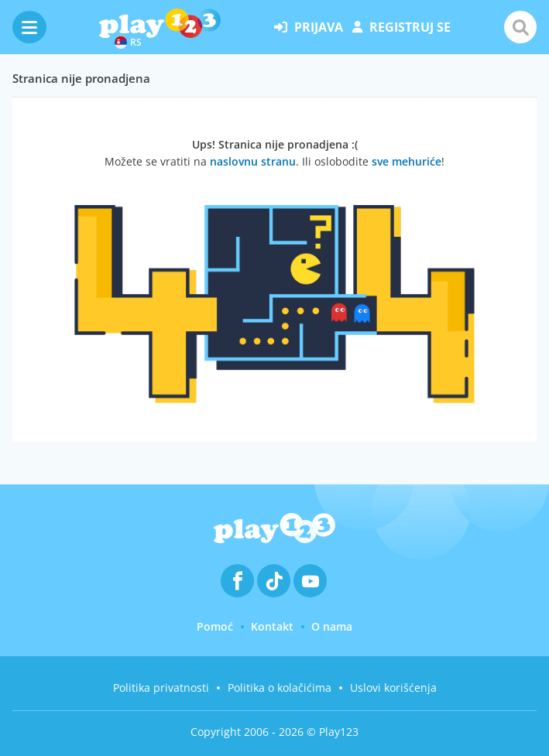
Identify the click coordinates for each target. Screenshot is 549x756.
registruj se (401, 27)
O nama (332, 626)
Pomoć (215, 626)
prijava (309, 27)
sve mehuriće (407, 161)
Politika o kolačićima (280, 688)
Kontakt (272, 626)
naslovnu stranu (253, 161)
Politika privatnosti (161, 688)
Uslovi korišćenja (393, 688)
